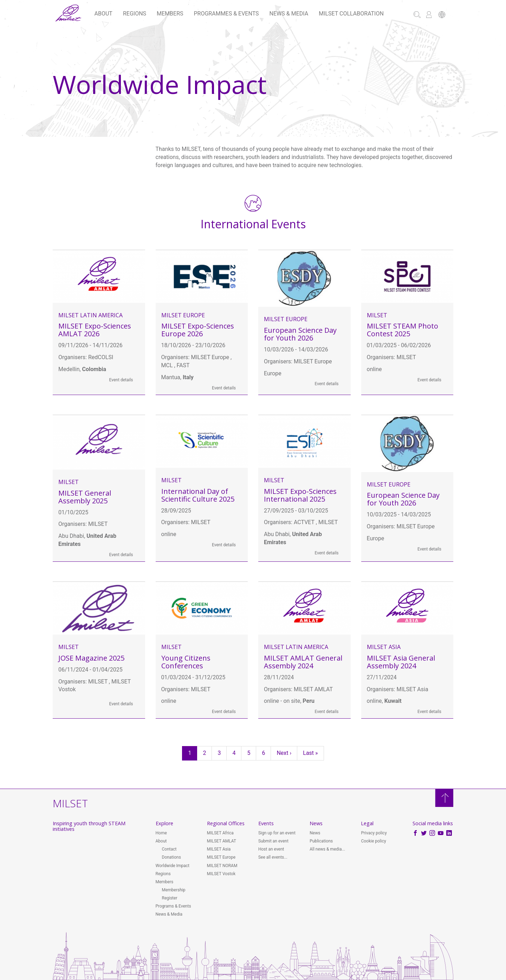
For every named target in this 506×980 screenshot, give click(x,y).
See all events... (273, 857)
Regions (135, 14)
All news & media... (327, 849)
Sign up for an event (277, 833)
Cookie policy (373, 841)
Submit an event (273, 841)
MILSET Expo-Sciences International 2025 (300, 495)
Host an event (271, 849)
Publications (321, 841)
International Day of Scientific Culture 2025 (198, 495)
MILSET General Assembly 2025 (85, 497)
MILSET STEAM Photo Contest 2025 (403, 330)
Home (161, 833)
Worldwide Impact (173, 866)
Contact (169, 849)
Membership (174, 890)
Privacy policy (374, 833)
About (103, 14)
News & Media (289, 14)
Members (170, 14)
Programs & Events (173, 906)
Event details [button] (121, 380)
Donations (171, 857)
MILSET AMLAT (222, 841)
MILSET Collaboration (351, 14)
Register (170, 898)
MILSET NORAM (222, 866)
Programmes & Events (226, 14)
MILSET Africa (220, 833)
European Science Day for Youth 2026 (300, 334)
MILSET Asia (384, 647)
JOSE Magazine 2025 (91, 658)
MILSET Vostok (221, 874)
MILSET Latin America (90, 315)
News (315, 833)
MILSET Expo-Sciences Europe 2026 (198, 330)
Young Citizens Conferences (186, 662)
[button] (442, 15)
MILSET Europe (183, 315)
